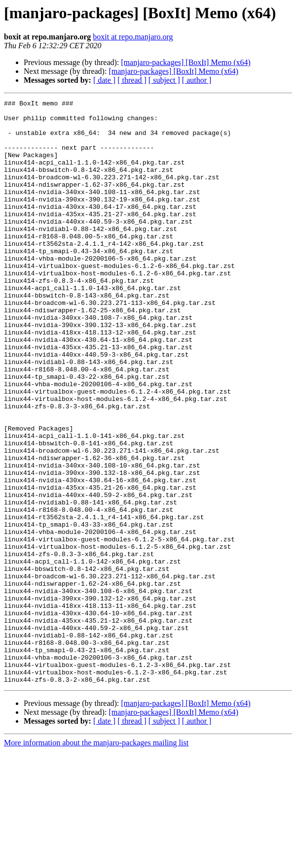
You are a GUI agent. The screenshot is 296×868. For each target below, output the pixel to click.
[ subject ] (164, 80)
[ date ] (104, 80)
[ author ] (197, 80)
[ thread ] (132, 80)
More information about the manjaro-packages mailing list (96, 859)
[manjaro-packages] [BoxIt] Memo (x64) (186, 62)
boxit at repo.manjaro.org (133, 37)
